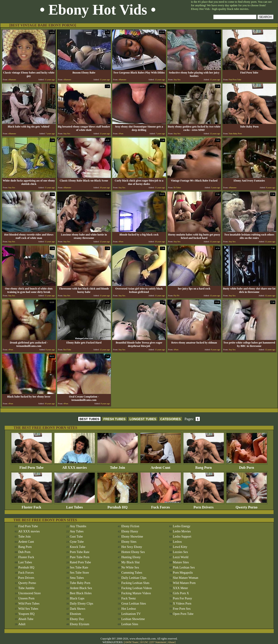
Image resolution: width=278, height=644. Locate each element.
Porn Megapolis (183, 573)
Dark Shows (78, 609)
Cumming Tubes (132, 573)
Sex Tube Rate (79, 567)
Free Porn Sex (182, 609)
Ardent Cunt (161, 466)
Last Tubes (75, 506)
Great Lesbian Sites (134, 604)
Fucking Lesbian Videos (137, 588)
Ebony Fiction (130, 526)
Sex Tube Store (80, 573)
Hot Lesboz (129, 609)
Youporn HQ (26, 614)
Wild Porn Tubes (29, 604)
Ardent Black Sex (81, 588)
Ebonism (75, 614)
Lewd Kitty (180, 547)
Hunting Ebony (131, 557)
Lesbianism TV (131, 614)
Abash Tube (26, 619)
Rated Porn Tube (80, 562)
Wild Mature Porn (184, 583)
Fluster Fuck (32, 506)
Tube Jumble (26, 588)
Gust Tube (76, 537)
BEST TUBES (89, 419)
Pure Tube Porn (80, 557)
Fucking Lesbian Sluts (135, 583)
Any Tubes (77, 531)
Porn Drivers (204, 506)
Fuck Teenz (129, 598)
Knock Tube (78, 547)
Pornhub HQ (118, 506)
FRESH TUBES (114, 419)
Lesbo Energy (182, 526)
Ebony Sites (129, 542)
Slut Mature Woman (186, 578)
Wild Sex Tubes (28, 609)
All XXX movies (75, 466)
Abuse (171, 642)
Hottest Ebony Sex (133, 552)
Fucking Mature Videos (136, 593)
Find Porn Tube (32, 466)
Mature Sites (181, 562)
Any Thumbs (78, 526)
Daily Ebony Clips (82, 604)
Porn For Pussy (183, 598)
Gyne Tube (77, 542)
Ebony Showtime (132, 537)
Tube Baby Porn (80, 583)
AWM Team (132, 642)
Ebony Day (77, 619)
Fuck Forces (161, 506)
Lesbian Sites (130, 624)
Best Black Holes (81, 593)
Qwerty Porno (247, 506)
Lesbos (177, 542)
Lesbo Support (182, 537)
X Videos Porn (182, 604)
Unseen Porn (26, 598)
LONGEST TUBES (143, 419)
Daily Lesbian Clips (134, 578)
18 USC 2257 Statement (153, 642)
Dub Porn (247, 466)
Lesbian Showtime (133, 619)
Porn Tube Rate (80, 552)
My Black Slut (131, 562)
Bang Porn (204, 466)
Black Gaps (77, 598)
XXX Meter (180, 588)
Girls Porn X (181, 593)
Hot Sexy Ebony (132, 547)
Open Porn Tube (183, 614)
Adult (22, 624)
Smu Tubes (77, 578)
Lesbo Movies (182, 531)
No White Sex (130, 567)
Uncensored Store (30, 593)
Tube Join (118, 466)
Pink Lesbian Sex (184, 567)
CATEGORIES (170, 419)
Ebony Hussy (130, 531)
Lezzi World (181, 557)
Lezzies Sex (180, 552)
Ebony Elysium (80, 624)
